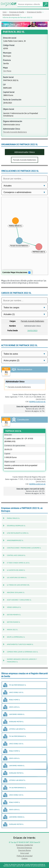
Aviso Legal (24, 853)
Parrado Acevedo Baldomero (15, 132)
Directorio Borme (24, 850)
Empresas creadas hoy (24, 845)
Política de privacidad (25, 856)
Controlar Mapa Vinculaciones (15, 272)
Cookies (25, 858)
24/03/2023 (32, 330)
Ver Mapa (7, 71)
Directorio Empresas (24, 848)
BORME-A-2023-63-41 (37, 402)
